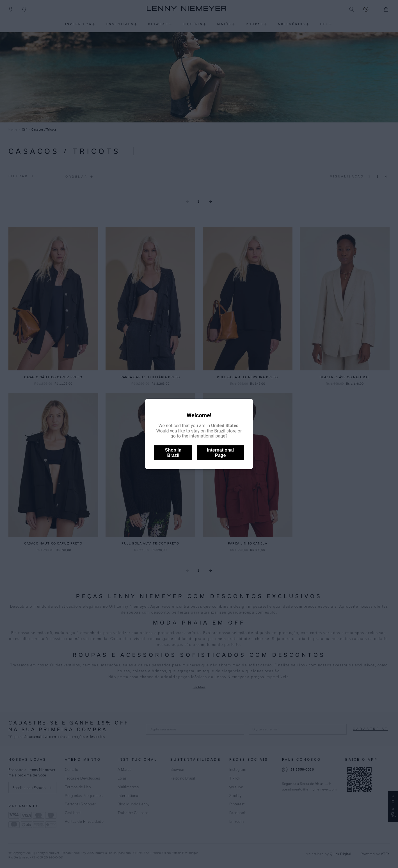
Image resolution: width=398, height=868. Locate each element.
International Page (220, 453)
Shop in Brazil (173, 453)
